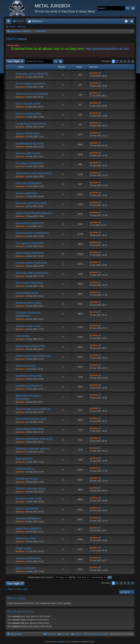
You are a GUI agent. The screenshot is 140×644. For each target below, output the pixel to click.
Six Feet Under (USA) (29, 498)
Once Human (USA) (28, 104)
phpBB (60, 642)
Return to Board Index (18, 589)
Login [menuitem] (132, 22)
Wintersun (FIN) (26, 538)
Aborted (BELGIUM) (28, 153)
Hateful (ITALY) (25, 469)
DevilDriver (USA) (27, 479)
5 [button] (129, 61)
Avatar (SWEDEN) (27, 193)
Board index (16, 634)
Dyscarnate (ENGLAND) (30, 346)
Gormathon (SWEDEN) (30, 223)
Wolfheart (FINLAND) (29, 376)
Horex (21, 77)
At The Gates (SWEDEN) (30, 84)
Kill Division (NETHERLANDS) (34, 173)
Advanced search (133, 8)
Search (128, 8)
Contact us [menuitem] (51, 634)
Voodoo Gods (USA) (28, 326)
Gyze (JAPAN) (24, 459)
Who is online (16, 598)
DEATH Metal (16, 39)
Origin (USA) (23, 548)
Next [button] (133, 61)
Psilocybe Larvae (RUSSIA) (32, 74)
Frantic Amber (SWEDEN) (31, 263)
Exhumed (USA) (25, 366)
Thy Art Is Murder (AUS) (31, 488)
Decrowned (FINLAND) (30, 429)
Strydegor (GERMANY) (30, 163)
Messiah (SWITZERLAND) (31, 203)
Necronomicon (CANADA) (32, 94)
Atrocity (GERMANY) (28, 518)
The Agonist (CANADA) (30, 243)
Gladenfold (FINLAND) (30, 143)
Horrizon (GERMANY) (29, 183)
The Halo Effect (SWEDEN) (32, 273)
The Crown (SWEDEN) (29, 283)
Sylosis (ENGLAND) (27, 133)
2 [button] (117, 61)
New (14, 61)
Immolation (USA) (27, 293)
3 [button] (121, 61)
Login (23, 27)
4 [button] (125, 61)
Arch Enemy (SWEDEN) (30, 253)
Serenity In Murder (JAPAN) (33, 449)
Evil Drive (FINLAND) (28, 114)
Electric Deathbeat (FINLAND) (34, 439)
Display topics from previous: (48, 577)
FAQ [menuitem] (127, 22)
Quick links (9, 22)
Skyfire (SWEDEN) (27, 508)
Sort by (79, 577)
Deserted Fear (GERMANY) (32, 233)
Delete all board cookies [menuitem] (97, 634)
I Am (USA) (22, 336)
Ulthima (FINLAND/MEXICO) (33, 356)
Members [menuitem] (78, 634)
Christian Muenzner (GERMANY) (28, 314)
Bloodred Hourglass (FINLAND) (28, 397)
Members (37, 21)
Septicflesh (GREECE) (29, 528)
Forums (20, 21)
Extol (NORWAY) (26, 568)
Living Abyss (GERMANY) (31, 123)
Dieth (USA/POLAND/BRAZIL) (34, 213)
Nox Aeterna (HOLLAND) (31, 419)
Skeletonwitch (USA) (28, 303)
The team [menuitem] (65, 634)
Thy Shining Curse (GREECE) (33, 409)
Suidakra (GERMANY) (29, 386)
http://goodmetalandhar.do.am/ (107, 49)
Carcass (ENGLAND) (28, 558)
